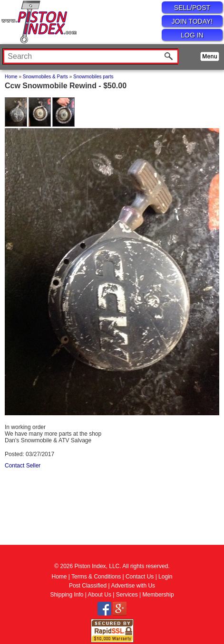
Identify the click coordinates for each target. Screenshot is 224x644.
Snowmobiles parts (93, 77)
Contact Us (140, 577)
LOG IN (192, 35)
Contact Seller (23, 466)
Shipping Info (67, 595)
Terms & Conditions (96, 577)
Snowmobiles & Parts (45, 77)
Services (127, 595)
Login (165, 577)
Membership (158, 595)
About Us (100, 595)
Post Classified (88, 586)
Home (11, 77)
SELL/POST (192, 8)
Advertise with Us (133, 586)
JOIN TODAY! (192, 21)
